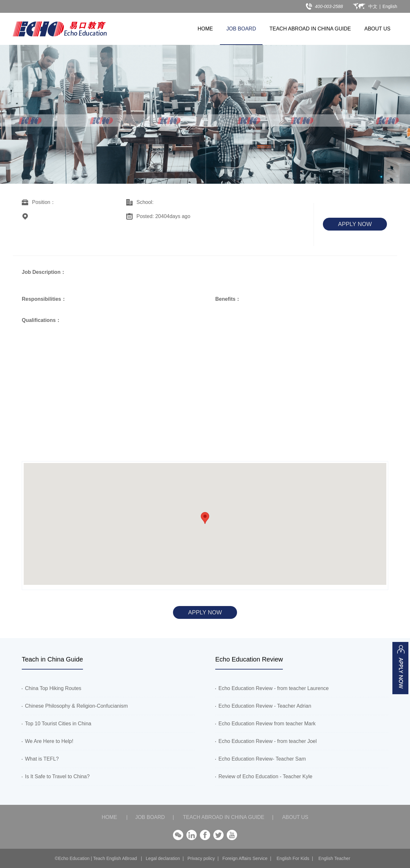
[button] (205, 518)
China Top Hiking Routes (52, 688)
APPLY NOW (355, 224)
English (390, 6)
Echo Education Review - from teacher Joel (266, 741)
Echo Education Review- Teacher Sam (261, 759)
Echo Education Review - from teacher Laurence (272, 688)
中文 (373, 6)
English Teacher (334, 858)
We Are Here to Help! (48, 741)
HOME (205, 29)
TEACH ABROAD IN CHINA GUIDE (310, 29)
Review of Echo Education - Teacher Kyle (264, 776)
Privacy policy (201, 858)
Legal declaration (163, 858)
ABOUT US (378, 29)
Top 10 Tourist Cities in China (57, 724)
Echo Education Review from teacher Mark (265, 724)
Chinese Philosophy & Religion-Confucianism (75, 706)
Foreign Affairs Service (245, 858)
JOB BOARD (241, 29)
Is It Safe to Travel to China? (56, 776)
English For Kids (293, 858)
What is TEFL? (40, 759)
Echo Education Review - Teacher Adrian (263, 706)
